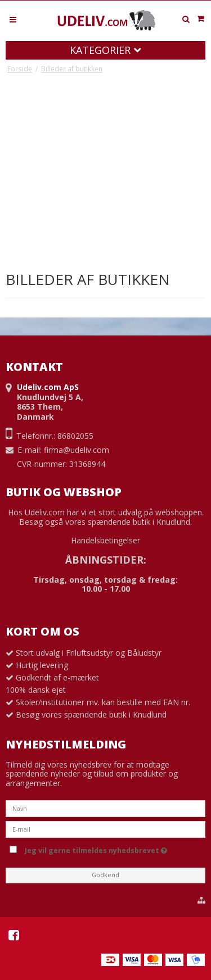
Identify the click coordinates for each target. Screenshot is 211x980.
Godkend (105, 875)
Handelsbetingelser (105, 540)
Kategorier (105, 50)
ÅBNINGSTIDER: (106, 560)
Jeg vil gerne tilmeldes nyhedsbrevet (113, 849)
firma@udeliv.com (77, 450)
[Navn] (105, 808)
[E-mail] (105, 829)
